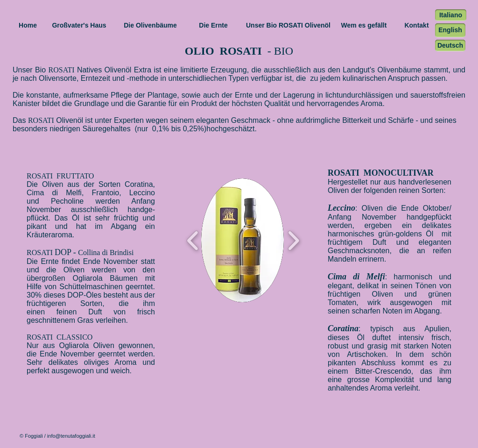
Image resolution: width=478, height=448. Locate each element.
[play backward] (193, 240)
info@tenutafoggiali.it (71, 436)
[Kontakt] (417, 26)
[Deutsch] (450, 46)
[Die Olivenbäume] (150, 26)
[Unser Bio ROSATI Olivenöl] (288, 26)
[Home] (28, 26)
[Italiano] (451, 15)
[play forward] (293, 240)
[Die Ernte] (213, 26)
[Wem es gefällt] (364, 26)
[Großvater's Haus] (79, 26)
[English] (450, 30)
